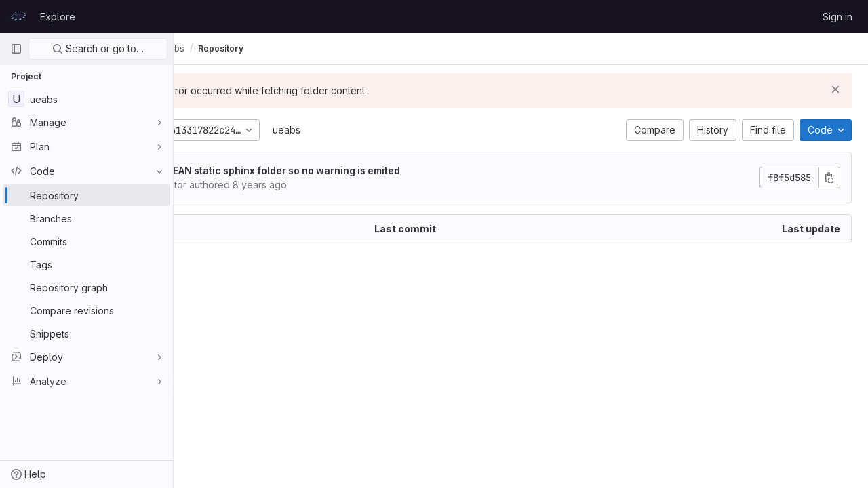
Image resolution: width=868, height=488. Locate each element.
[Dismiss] (835, 89)
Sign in (837, 17)
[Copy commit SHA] (829, 178)
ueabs (358, 130)
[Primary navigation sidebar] (16, 49)
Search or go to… (98, 48)
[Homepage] (18, 16)
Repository (292, 48)
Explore (58, 17)
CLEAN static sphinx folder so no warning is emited (351, 170)
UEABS (203, 48)
